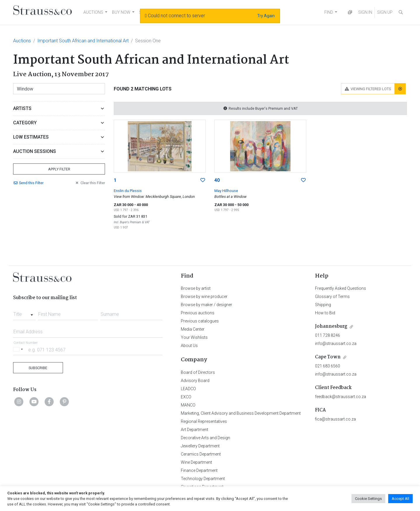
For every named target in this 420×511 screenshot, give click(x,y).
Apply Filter (59, 169)
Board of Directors (198, 372)
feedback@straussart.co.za (341, 397)
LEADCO (188, 389)
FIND (329, 12)
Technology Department (203, 479)
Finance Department (199, 470)
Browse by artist (196, 288)
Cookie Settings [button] (368, 499)
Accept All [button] (400, 499)
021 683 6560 (328, 366)
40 (217, 180)
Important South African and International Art (83, 41)
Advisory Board (195, 381)
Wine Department (196, 462)
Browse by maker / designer (206, 305)
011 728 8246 (328, 335)
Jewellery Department (200, 446)
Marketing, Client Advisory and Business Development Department (241, 413)
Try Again (266, 16)
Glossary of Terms (332, 297)
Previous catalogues (200, 321)
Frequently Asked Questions (341, 288)
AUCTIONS (93, 12)
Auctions (22, 41)
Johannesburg (331, 326)
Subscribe (38, 368)
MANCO (188, 405)
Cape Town (328, 357)
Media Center (193, 329)
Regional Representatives (204, 421)
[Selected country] (19, 349)
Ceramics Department (201, 454)
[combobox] (24, 313)
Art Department (195, 430)
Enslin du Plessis (128, 191)
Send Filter (28, 183)
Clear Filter (90, 183)
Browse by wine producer (204, 297)
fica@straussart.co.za (335, 419)
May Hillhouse (226, 191)
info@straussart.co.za (336, 343)
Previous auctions (198, 313)
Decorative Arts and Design (205, 438)
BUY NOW (121, 12)
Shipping (323, 305)
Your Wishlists (194, 337)
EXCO (186, 397)
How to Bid (325, 313)
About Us (189, 346)
